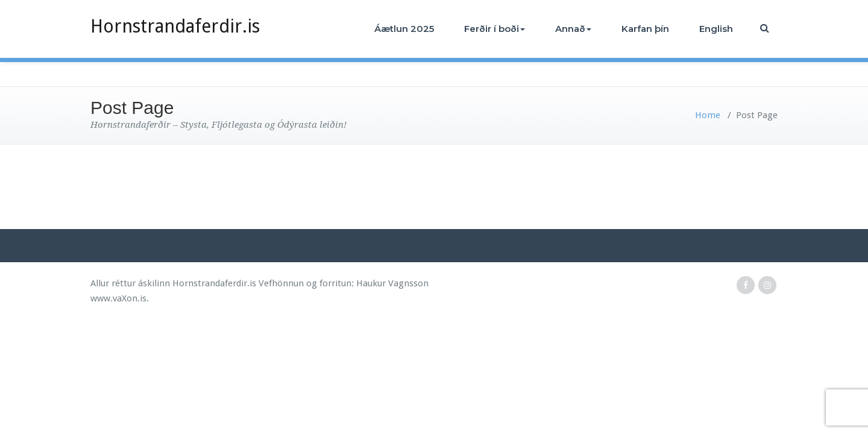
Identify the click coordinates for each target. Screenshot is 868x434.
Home (708, 115)
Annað (573, 29)
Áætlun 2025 (404, 29)
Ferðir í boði (495, 29)
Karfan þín (645, 29)
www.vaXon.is (118, 298)
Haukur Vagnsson (392, 283)
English (716, 29)
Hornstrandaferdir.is (175, 26)
